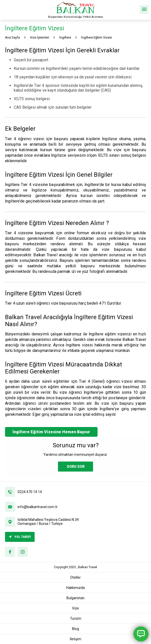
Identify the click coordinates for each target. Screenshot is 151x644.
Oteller (75, 577)
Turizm (76, 618)
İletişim (75, 639)
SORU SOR (76, 467)
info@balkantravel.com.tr (38, 507)
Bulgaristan (75, 598)
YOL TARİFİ (20, 537)
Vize (75, 608)
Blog (75, 629)
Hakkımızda (75, 588)
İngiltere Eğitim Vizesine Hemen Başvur (51, 432)
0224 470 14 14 (30, 492)
